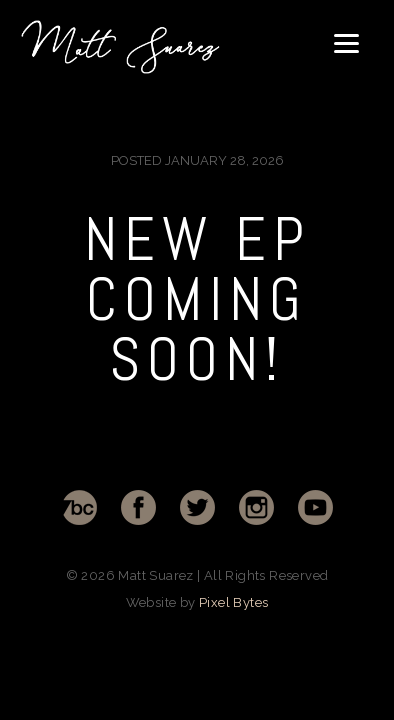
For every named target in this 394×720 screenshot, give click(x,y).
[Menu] (346, 42)
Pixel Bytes (233, 602)
